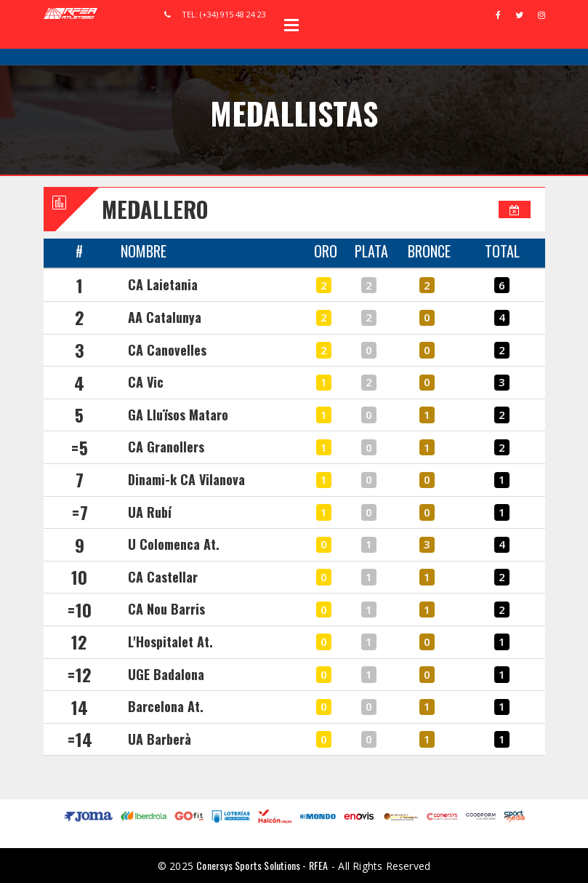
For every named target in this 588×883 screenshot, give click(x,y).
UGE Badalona (166, 674)
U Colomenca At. (174, 544)
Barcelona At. (166, 706)
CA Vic (146, 382)
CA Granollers (166, 447)
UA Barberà (160, 739)
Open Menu (291, 25)
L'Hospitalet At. (170, 642)
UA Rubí (150, 512)
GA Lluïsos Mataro (178, 415)
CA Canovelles (167, 350)
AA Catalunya (165, 317)
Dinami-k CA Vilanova (186, 479)
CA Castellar (163, 577)
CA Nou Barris (166, 609)
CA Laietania (163, 284)
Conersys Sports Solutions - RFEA (262, 865)
